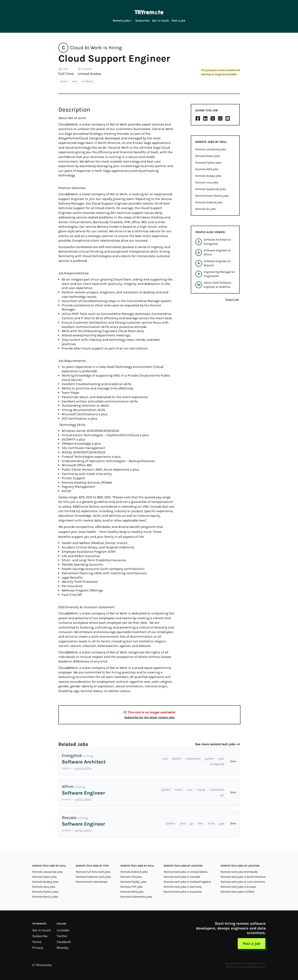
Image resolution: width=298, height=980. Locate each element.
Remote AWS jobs (207, 169)
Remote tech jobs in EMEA (237, 892)
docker (177, 759)
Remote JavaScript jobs (211, 149)
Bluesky (62, 948)
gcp (222, 823)
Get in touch (160, 21)
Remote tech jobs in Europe (238, 887)
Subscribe (142, 21)
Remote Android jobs (209, 202)
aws (75, 81)
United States (89, 74)
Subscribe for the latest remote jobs (150, 717)
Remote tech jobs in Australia (183, 892)
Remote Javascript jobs (47, 872)
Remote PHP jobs (132, 887)
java (221, 759)
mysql (201, 790)
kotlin (179, 790)
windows (87, 81)
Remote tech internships (92, 882)
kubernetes (193, 759)
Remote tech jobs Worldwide (239, 872)
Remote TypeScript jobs (211, 189)
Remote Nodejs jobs (208, 176)
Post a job (178, 21)
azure (64, 81)
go (192, 823)
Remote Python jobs (208, 163)
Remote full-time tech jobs (93, 872)
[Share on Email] (228, 118)
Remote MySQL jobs (133, 882)
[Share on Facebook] (198, 118)
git (222, 795)
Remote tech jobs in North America (243, 877)
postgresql (217, 764)
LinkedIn (63, 930)
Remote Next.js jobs (45, 897)
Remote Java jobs (207, 182)
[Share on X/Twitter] (213, 118)
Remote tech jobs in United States (186, 872)
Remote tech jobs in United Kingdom (187, 882)
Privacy (38, 948)
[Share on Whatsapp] (220, 118)
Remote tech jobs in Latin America (243, 882)
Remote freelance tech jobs (93, 877)
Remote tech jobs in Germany (183, 887)
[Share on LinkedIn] (205, 118)
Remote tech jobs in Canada (182, 877)
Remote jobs (123, 21)
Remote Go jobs (206, 209)
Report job (232, 299)
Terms (37, 942)
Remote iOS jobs (131, 877)
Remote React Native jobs (212, 196)
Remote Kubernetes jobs (136, 897)
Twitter (62, 936)
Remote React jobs (208, 156)
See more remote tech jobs (215, 744)
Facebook (64, 942)
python (209, 759)
